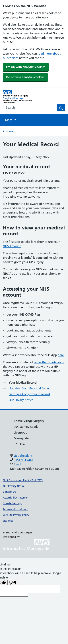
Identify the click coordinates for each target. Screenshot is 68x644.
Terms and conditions (16, 509)
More (11, 120)
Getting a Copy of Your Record (29, 394)
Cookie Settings (12, 503)
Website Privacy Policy (16, 515)
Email (17, 464)
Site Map (8, 521)
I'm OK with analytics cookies (26, 67)
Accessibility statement (16, 498)
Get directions (23, 456)
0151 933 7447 (23, 460)
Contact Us (9, 492)
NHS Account (12, 246)
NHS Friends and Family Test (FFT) (23, 480)
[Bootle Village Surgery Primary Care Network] (18, 97)
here (61, 355)
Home (9, 131)
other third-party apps (49, 362)
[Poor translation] (13, 582)
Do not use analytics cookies (25, 77)
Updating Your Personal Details (30, 388)
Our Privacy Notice (21, 400)
